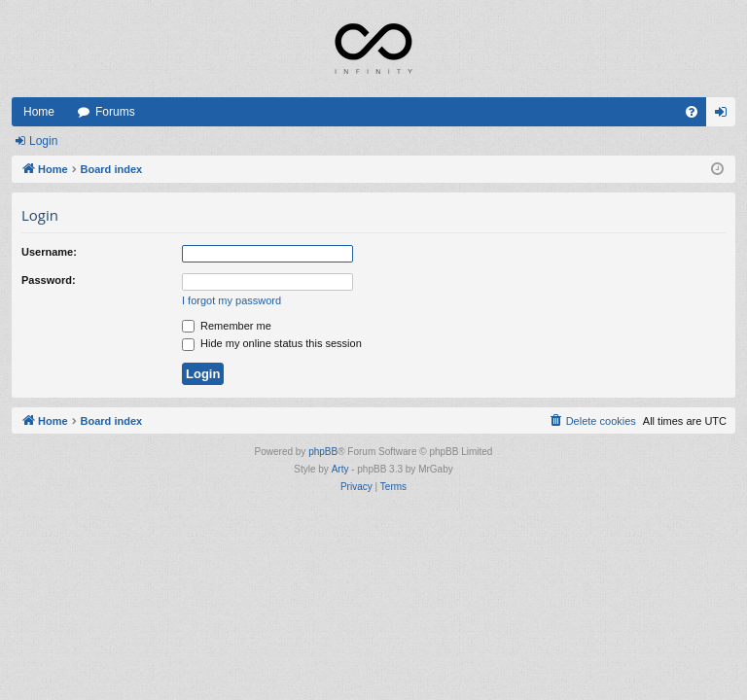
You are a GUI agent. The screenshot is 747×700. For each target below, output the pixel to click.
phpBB (323, 452)
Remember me (227, 326)
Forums (115, 112)
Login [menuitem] (725, 116)
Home (39, 112)
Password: (49, 280)
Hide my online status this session (272, 343)
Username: (49, 252)
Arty (340, 469)
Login (43, 141)
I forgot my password (231, 300)
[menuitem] (692, 112)
